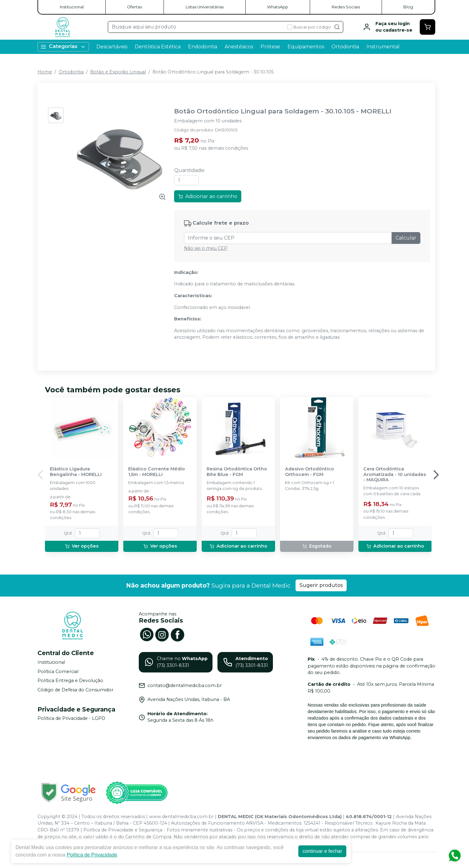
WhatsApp (278, 7)
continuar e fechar (322, 851)
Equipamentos (306, 47)
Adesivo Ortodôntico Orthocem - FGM (309, 472)
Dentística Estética (158, 47)
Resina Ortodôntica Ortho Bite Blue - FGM (237, 472)
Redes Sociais (346, 7)
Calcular (406, 238)
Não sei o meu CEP (206, 248)
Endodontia (203, 47)
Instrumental (383, 47)
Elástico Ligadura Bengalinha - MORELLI (76, 472)
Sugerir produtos (321, 585)
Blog (408, 7)
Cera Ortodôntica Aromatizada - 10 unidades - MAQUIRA (395, 474)
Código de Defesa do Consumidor (75, 690)
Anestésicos (239, 47)
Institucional (72, 7)
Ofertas (134, 7)
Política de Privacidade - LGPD (71, 719)
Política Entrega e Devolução (70, 681)
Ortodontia (345, 47)
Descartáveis (112, 47)
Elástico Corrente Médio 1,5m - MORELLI (157, 472)
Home (45, 72)
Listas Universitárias (205, 7)
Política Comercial (58, 672)
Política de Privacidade (92, 855)
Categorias (63, 47)
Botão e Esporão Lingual (118, 72)
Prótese (270, 47)
